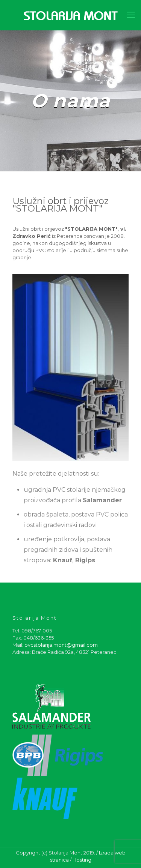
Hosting (82, 860)
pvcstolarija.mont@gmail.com (61, 645)
